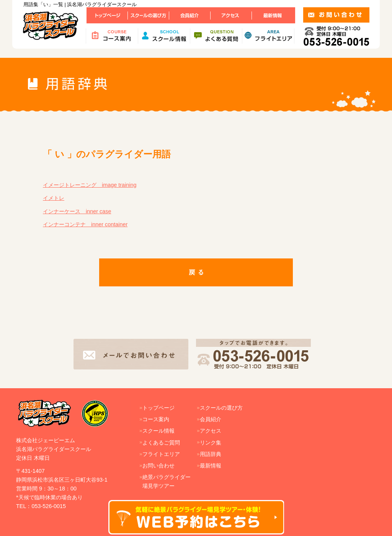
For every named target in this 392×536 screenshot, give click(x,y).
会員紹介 (211, 419)
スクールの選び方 (221, 408)
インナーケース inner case (77, 211)
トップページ (158, 408)
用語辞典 (211, 454)
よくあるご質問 (161, 443)
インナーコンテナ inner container (85, 224)
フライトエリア (161, 454)
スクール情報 (158, 431)
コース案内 (156, 419)
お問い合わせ (158, 466)
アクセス (211, 431)
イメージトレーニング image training (90, 185)
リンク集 (211, 443)
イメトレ (54, 198)
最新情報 (211, 466)
